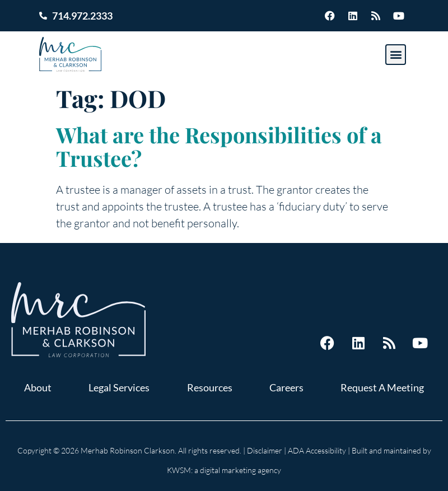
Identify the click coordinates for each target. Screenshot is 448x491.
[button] (396, 55)
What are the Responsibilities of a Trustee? (219, 146)
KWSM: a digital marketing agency (224, 470)
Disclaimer (265, 450)
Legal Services (119, 387)
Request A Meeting (382, 387)
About (38, 387)
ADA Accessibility (317, 450)
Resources (210, 387)
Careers (286, 387)
